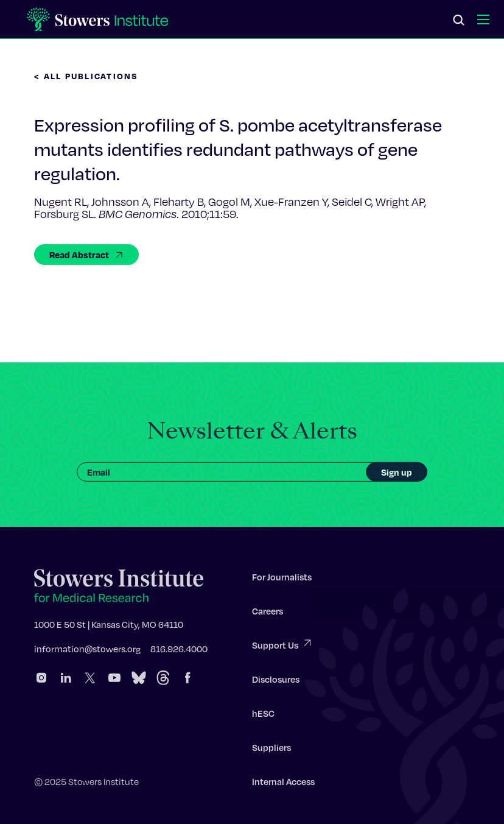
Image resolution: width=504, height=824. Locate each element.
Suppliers (271, 749)
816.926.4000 (179, 650)
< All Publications (86, 76)
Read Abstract (86, 255)
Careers (268, 613)
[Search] (459, 21)
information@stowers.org (87, 650)
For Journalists (282, 579)
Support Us (282, 646)
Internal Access (283, 783)
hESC (263, 715)
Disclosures (276, 681)
